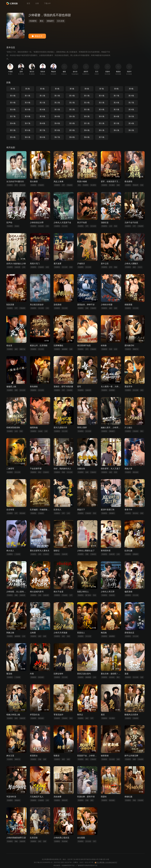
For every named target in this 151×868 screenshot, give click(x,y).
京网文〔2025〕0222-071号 (83, 862)
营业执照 (57, 865)
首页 (28, 3)
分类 (37, 3)
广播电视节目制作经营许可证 (87, 865)
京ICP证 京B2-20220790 (63, 862)
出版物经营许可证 (68, 865)
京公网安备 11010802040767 (106, 862)
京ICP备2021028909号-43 (43, 862)
